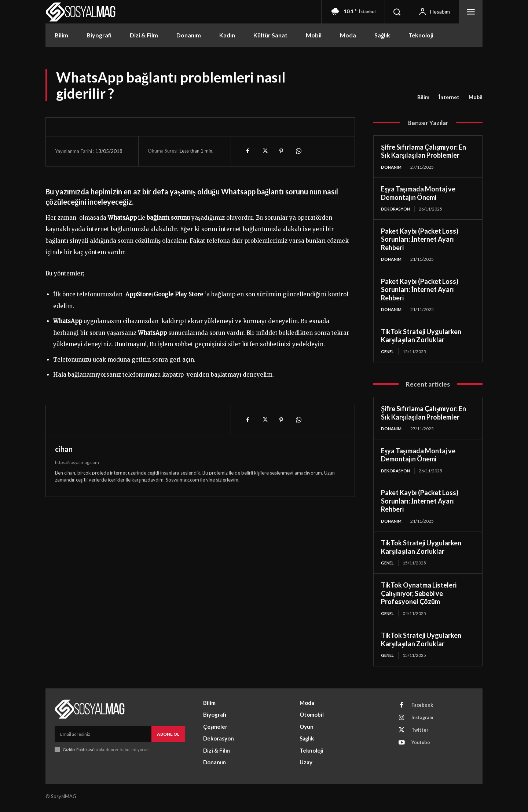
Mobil (476, 97)
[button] (397, 12)
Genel (388, 353)
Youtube (422, 750)
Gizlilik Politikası (78, 753)
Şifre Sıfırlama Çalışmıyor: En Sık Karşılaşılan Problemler (423, 151)
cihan (64, 449)
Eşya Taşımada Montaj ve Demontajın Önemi (418, 193)
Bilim (423, 97)
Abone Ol (168, 737)
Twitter (421, 736)
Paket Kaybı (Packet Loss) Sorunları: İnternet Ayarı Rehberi (420, 240)
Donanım (392, 167)
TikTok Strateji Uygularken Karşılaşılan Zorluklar (421, 337)
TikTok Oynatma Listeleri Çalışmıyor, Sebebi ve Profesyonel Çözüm (419, 596)
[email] (103, 738)
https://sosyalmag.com (77, 462)
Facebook (423, 709)
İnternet (449, 97)
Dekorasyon (397, 209)
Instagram (424, 723)
